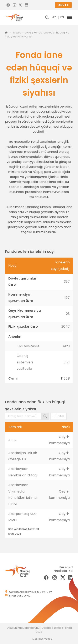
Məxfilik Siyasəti (42, 639)
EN (62, 17)
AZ (54, 17)
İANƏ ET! (63, 5)
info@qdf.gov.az (20, 596)
